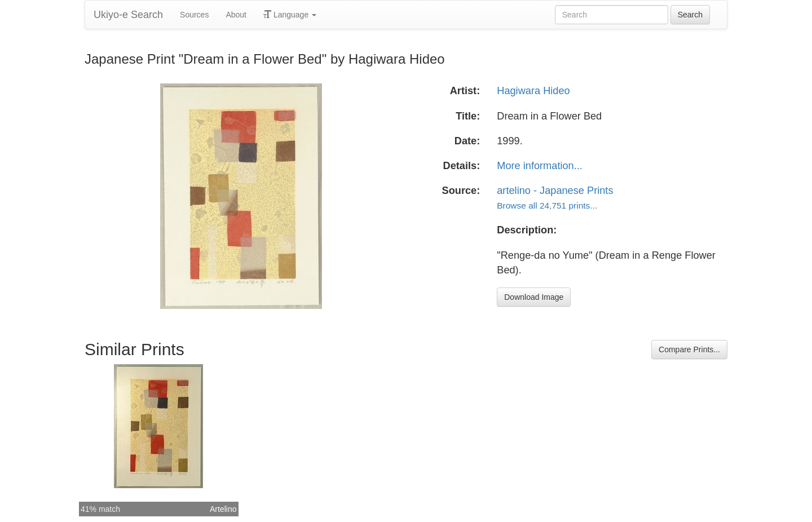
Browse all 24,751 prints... (547, 205)
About (236, 15)
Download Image (534, 297)
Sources (194, 15)
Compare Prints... (689, 350)
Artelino (223, 509)
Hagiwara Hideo (533, 91)
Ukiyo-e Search (128, 15)
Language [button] (290, 15)
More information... (540, 166)
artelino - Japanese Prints (555, 191)
